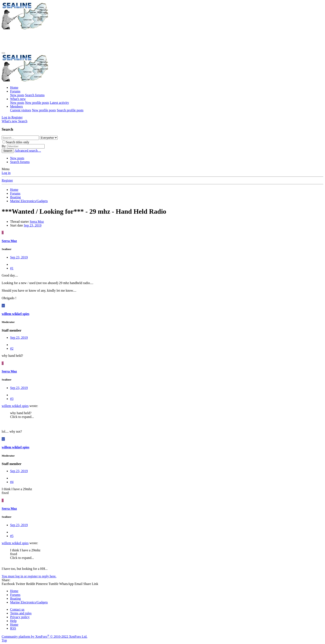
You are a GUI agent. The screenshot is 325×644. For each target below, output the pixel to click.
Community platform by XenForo (44, 637)
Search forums (35, 95)
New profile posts (37, 103)
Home (14, 88)
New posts (17, 95)
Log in (6, 173)
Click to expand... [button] (22, 417)
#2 (12, 348)
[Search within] (49, 138)
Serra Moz (37, 222)
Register (7, 180)
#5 (12, 536)
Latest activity (59, 103)
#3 (12, 399)
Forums (15, 91)
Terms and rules (21, 613)
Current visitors (21, 110)
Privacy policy (20, 617)
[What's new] (10, 121)
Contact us (17, 609)
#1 (12, 268)
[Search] (23, 121)
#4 (12, 482)
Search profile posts (70, 110)
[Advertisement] (78, 40)
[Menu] (3, 53)
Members (16, 106)
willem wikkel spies (15, 406)
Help (13, 621)
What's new (18, 99)
